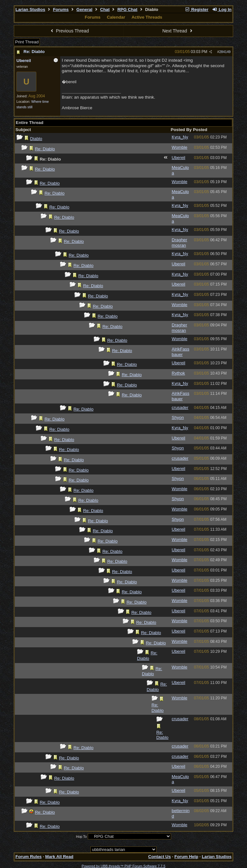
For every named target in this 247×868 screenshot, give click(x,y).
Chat (105, 9)
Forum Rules (28, 857)
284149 (225, 52)
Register (197, 9)
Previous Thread (69, 31)
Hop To (81, 837)
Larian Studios (30, 9)
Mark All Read (59, 857)
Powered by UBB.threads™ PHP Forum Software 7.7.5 (123, 866)
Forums (61, 9)
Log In (222, 9)
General (85, 9)
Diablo (36, 139)
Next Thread (178, 31)
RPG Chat (127, 9)
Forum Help (186, 857)
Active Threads (147, 17)
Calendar (116, 17)
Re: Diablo (34, 52)
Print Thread (27, 42)
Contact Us (160, 857)
